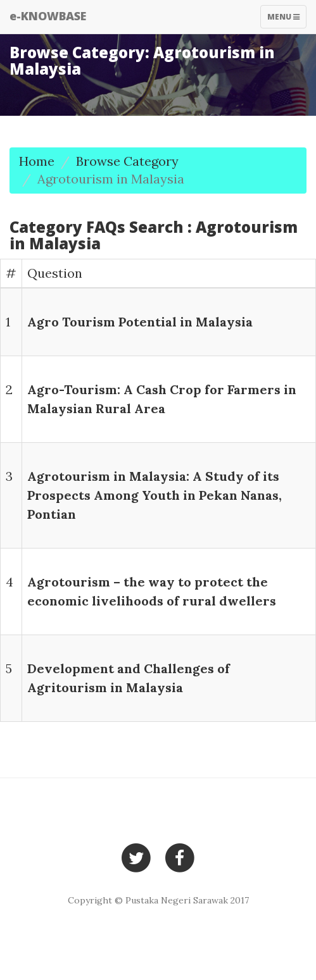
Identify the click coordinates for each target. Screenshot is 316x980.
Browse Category (127, 161)
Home (37, 161)
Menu (287, 20)
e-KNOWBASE (48, 16)
